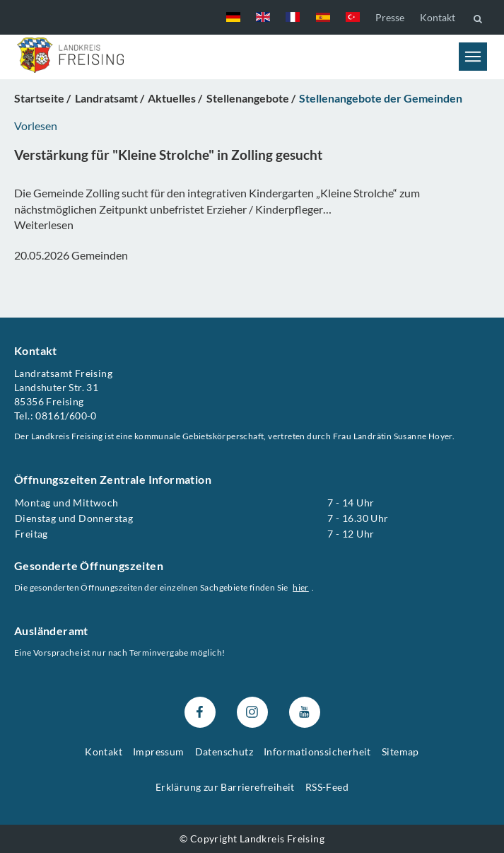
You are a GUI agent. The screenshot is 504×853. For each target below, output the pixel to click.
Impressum (159, 752)
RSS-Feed (327, 786)
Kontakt (438, 17)
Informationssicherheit (317, 752)
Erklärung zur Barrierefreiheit (225, 786)
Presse (390, 17)
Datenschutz (224, 752)
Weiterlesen (44, 225)
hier (301, 587)
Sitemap (400, 752)
